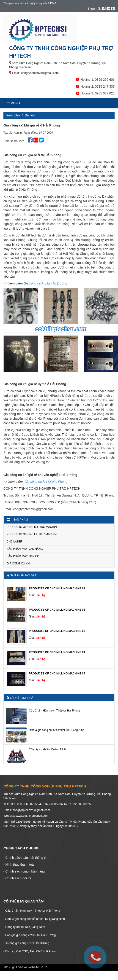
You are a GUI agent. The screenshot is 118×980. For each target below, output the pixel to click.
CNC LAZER (14, 542)
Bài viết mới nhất (21, 698)
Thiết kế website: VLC (31, 967)
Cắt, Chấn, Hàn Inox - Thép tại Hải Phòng (54, 711)
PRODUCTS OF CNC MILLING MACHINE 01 (57, 588)
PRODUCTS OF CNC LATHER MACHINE (32, 534)
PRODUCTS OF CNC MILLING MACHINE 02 (57, 610)
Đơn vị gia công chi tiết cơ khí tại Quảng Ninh (56, 730)
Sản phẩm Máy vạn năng (25, 549)
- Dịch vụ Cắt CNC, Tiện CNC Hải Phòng (30, 951)
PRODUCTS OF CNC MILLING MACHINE (33, 527)
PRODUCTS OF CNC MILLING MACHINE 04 (57, 652)
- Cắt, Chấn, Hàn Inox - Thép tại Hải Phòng (32, 911)
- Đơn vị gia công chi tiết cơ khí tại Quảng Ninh (34, 919)
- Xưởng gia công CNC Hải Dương (26, 943)
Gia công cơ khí (19, 564)
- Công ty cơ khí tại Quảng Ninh (24, 927)
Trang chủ (13, 115)
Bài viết (30, 115)
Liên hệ (41, 595)
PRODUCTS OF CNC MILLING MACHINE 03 (57, 631)
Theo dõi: (94, 9)
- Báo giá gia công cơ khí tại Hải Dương (30, 935)
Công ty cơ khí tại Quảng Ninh (47, 749)
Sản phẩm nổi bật (21, 575)
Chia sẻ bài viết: (14, 141)
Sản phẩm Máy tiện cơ (23, 556)
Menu (13, 103)
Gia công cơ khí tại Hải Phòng (46, 482)
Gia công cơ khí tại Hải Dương (45, 283)
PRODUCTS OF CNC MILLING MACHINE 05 (57, 674)
